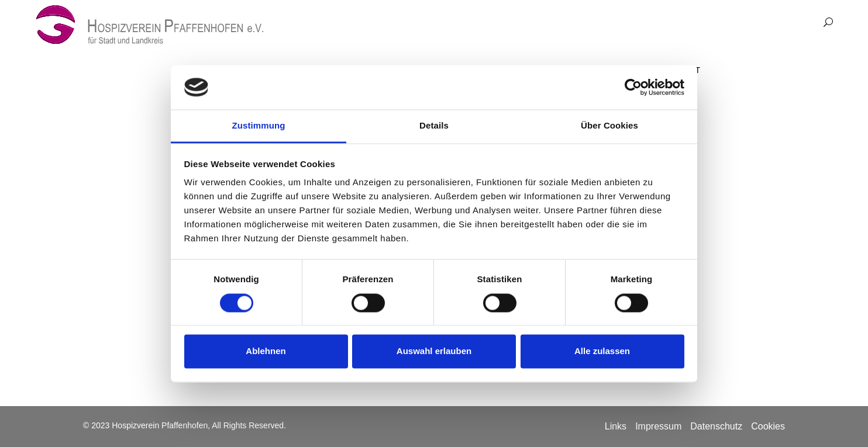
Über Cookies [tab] (609, 126)
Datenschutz (716, 426)
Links (616, 426)
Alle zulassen (602, 351)
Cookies (768, 426)
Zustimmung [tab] (259, 126)
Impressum (658, 426)
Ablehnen (266, 351)
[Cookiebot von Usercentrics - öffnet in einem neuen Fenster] (633, 87)
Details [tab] (434, 126)
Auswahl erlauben (434, 351)
